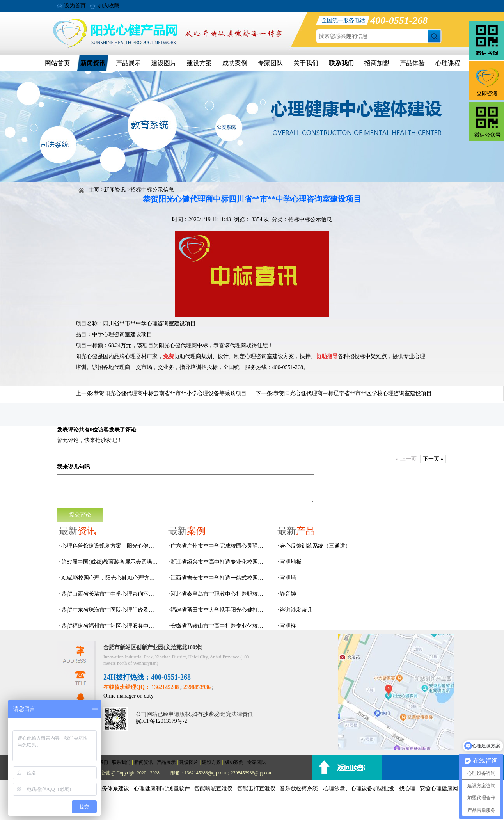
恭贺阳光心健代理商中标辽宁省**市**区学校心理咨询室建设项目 (353, 393)
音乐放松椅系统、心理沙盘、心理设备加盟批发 (337, 789)
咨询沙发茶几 (296, 610)
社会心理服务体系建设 (102, 789)
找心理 (407, 789)
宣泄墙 (288, 578)
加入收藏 (108, 6)
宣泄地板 (291, 562)
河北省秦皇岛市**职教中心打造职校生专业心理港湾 (219, 594)
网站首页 (57, 63)
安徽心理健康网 (439, 789)
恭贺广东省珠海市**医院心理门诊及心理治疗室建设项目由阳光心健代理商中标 (110, 610)
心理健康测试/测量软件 (162, 789)
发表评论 (68, 430)
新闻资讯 (93, 63)
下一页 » (433, 459)
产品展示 (128, 63)
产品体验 (412, 63)
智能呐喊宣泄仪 (213, 789)
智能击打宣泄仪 (256, 789)
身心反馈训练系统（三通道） (315, 546)
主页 (94, 190)
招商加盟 (377, 63)
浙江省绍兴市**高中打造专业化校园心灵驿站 (219, 562)
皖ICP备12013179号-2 (161, 721)
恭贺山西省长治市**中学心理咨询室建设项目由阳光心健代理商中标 (110, 594)
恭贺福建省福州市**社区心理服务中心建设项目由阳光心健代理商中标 (110, 626)
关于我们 (306, 63)
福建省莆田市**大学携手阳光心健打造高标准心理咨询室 (219, 610)
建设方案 (199, 63)
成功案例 (235, 63)
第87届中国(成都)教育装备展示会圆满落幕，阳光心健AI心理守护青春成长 (110, 562)
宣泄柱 (288, 626)
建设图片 (164, 63)
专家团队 (270, 63)
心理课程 (448, 63)
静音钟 (288, 594)
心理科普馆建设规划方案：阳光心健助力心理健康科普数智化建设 (110, 546)
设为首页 (75, 6)
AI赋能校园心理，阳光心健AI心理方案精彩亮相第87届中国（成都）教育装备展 (110, 578)
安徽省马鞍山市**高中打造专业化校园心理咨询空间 (219, 626)
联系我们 (341, 63)
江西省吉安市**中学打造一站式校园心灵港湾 (219, 578)
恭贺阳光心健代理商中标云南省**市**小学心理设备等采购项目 (170, 393)
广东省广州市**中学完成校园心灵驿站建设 (219, 546)
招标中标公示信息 (152, 190)
